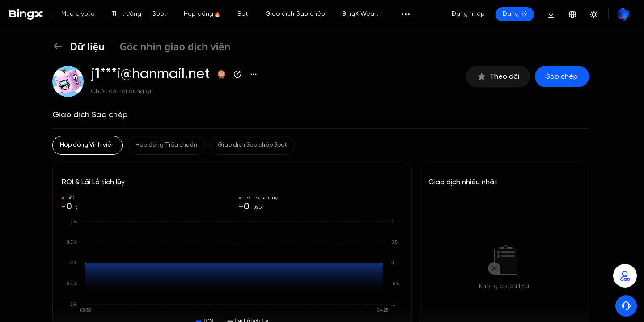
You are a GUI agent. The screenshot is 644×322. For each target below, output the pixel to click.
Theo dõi (498, 76)
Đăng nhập (468, 14)
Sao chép (562, 77)
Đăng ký (515, 14)
